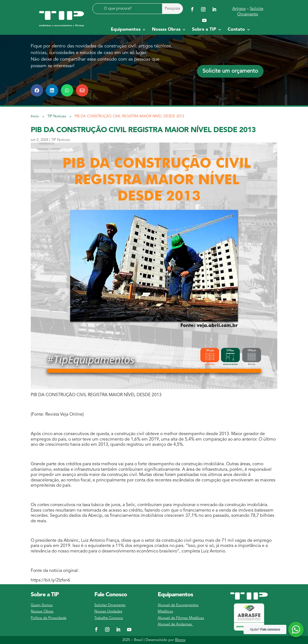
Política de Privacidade (49, 618)
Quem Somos (42, 605)
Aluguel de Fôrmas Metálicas (181, 618)
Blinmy (180, 640)
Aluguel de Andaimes (175, 624)
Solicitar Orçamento (110, 605)
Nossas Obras (42, 612)
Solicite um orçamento (230, 71)
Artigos (239, 9)
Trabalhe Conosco (109, 618)
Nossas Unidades (108, 612)
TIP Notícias (61, 140)
